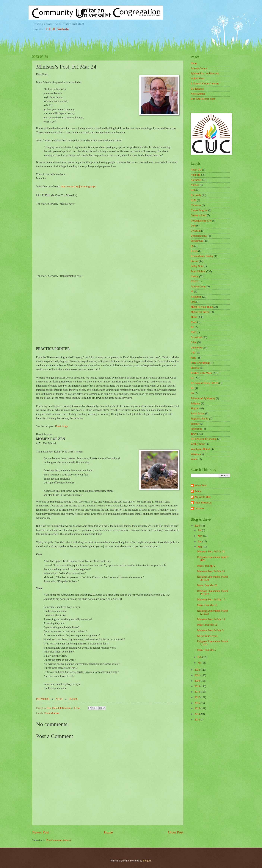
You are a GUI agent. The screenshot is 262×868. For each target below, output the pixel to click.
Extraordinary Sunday (202, 256)
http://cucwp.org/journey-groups (78, 186)
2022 (198, 670)
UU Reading (197, 89)
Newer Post (41, 832)
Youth (194, 459)
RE (192, 378)
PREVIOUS (43, 699)
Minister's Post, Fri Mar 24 (211, 571)
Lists (193, 302)
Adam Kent (200, 485)
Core (193, 226)
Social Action (198, 414)
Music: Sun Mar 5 (206, 650)
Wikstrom (196, 454)
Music (194, 317)
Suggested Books (200, 419)
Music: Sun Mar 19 (207, 605)
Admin (198, 491)
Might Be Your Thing (202, 307)
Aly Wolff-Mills (203, 497)
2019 (198, 686)
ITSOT (194, 282)
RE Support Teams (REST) (205, 383)
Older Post (175, 832)
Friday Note (197, 266)
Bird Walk (196, 195)
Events (194, 251)
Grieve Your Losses (207, 636)
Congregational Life (201, 221)
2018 (198, 692)
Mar (200, 547)
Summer (195, 424)
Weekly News (198, 444)
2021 (198, 675)
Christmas (196, 205)
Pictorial (195, 368)
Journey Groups (199, 68)
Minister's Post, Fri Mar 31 (211, 552)
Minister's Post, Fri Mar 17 (211, 600)
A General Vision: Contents (205, 84)
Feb (200, 657)
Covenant (196, 231)
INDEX (74, 699)
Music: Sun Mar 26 (207, 585)
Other (194, 342)
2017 (198, 697)
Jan (200, 663)
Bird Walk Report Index (203, 99)
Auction (195, 185)
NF (192, 327)
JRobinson (196, 297)
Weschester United (200, 449)
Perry (194, 358)
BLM (194, 200)
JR (192, 292)
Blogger (147, 861)
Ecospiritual (197, 241)
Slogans (195, 409)
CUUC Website (58, 29)
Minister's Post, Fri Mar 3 (210, 630)
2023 (198, 526)
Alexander (196, 180)
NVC (193, 332)
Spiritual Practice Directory (205, 73)
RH (193, 388)
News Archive (198, 94)
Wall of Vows (198, 79)
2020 (198, 681)
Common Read (199, 215)
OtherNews (197, 348)
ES (192, 246)
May (200, 536)
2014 (198, 714)
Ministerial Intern (200, 312)
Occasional (196, 337)
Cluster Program (199, 210)
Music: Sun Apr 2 (206, 566)
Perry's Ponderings (200, 363)
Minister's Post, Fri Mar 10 (211, 619)
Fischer (195, 261)
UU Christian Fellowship (204, 439)
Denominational (199, 236)
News (194, 322)
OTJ (193, 353)
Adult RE (196, 175)
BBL (193, 190)
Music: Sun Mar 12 (207, 625)
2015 (198, 708)
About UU (196, 170)
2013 (198, 720)
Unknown (200, 508)
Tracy (194, 434)
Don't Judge (61, 426)
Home (108, 832)
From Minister (52, 713)
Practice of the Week (201, 373)
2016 (198, 703)
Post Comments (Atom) (58, 840)
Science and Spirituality (203, 398)
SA (192, 393)
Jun (200, 530)
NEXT (59, 699)
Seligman (196, 403)
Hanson (195, 276)
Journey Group (198, 287)
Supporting (196, 429)
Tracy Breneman (203, 503)
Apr (200, 541)
